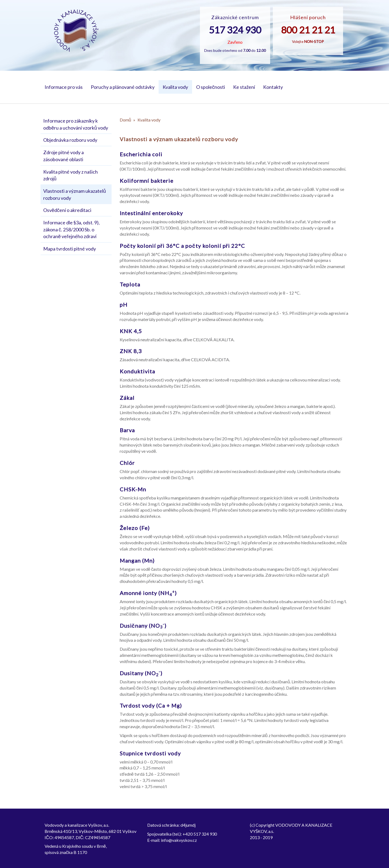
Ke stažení (244, 87)
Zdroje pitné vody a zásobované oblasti (63, 156)
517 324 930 (235, 30)
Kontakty (273, 87)
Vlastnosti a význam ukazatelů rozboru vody (75, 194)
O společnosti (211, 87)
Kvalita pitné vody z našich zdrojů (71, 175)
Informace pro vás (64, 87)
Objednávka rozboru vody (70, 140)
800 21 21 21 (308, 30)
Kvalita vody (175, 87)
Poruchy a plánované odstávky (123, 87)
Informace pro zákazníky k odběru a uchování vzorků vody (76, 124)
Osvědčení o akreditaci (67, 210)
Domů (125, 120)
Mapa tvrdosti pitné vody (70, 249)
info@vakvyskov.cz (179, 840)
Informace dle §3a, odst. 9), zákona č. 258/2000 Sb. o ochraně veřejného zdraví (71, 229)
